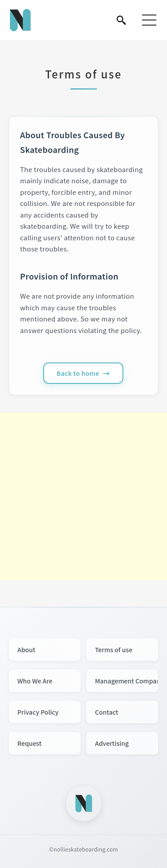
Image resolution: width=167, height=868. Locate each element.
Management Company (126, 681)
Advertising (112, 743)
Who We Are (35, 681)
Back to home (78, 373)
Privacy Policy (38, 712)
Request (29, 743)
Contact (106, 712)
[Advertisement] (83, 496)
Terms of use (114, 650)
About (26, 650)
